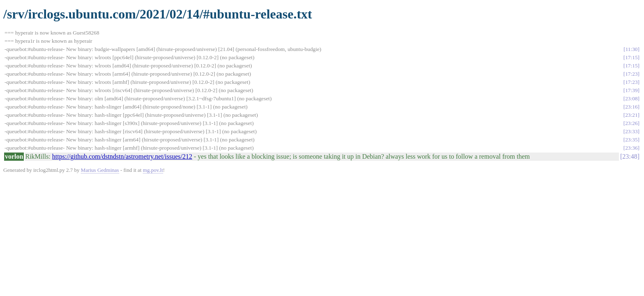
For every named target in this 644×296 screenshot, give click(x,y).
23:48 (630, 156)
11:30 (632, 49)
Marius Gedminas (100, 170)
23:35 (631, 140)
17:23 (631, 74)
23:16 (631, 107)
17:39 (631, 90)
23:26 (631, 123)
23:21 (631, 115)
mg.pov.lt (153, 170)
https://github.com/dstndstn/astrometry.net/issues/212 (122, 156)
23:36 (631, 148)
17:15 (631, 57)
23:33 (631, 131)
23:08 (631, 98)
